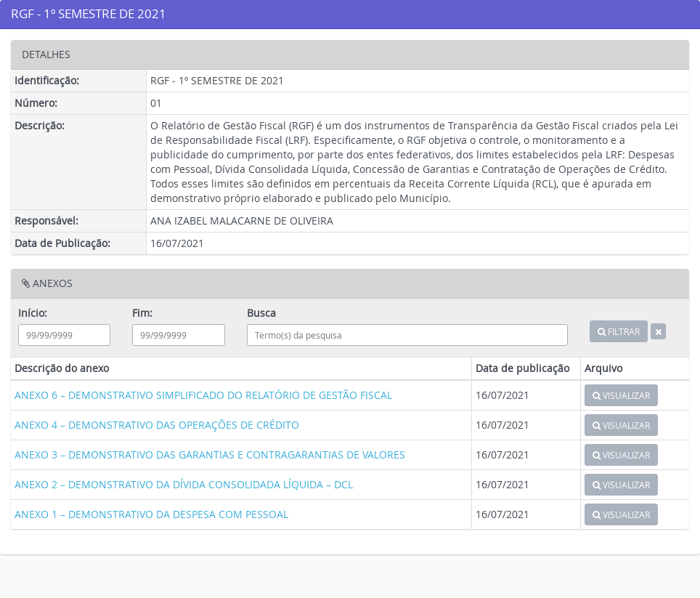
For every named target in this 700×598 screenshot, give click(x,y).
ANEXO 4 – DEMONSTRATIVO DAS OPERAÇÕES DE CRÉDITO (157, 425)
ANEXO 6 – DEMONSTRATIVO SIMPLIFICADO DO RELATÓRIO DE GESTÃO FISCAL (203, 395)
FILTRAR (619, 331)
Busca (261, 313)
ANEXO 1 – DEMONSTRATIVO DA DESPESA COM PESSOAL (151, 514)
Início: (33, 313)
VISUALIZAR (621, 395)
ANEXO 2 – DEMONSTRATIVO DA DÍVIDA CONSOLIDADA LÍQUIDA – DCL (184, 484)
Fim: (142, 313)
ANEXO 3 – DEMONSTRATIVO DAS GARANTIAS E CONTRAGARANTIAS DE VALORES (210, 454)
